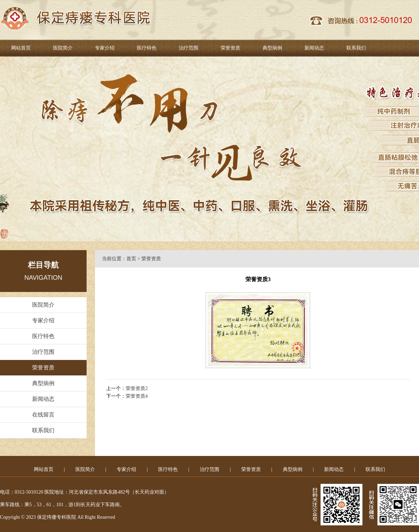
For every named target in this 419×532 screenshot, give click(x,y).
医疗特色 (147, 48)
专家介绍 (105, 48)
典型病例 (272, 48)
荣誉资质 (230, 48)
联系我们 (356, 48)
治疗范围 (189, 48)
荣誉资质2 (137, 388)
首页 (131, 259)
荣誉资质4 (137, 396)
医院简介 (63, 48)
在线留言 (43, 415)
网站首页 (21, 48)
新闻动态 (314, 48)
